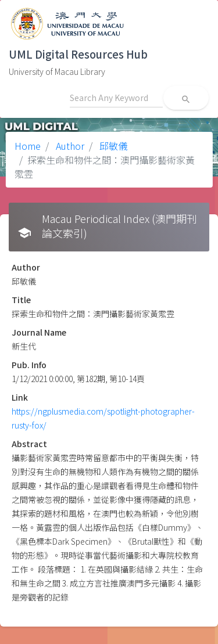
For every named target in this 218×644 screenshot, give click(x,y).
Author (69, 146)
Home (28, 146)
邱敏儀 (112, 146)
